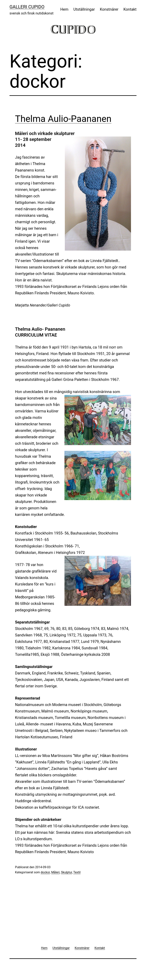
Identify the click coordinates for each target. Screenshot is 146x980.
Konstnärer (109, 9)
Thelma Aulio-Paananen (63, 119)
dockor (45, 872)
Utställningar (84, 9)
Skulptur (67, 872)
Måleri (55, 872)
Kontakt (130, 9)
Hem (64, 9)
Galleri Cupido (27, 7)
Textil (77, 872)
